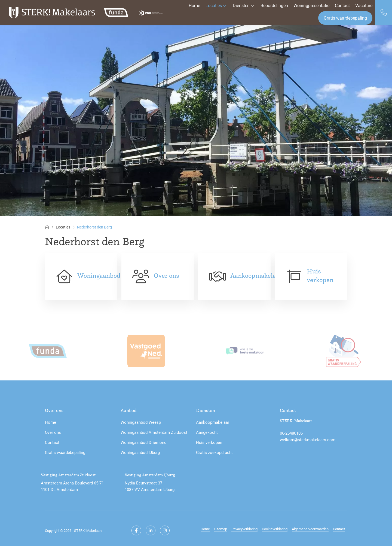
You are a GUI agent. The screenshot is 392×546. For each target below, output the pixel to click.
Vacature (364, 5)
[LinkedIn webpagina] (151, 530)
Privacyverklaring (244, 529)
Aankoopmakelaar (256, 275)
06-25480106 (291, 433)
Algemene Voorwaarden (310, 529)
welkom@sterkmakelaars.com (308, 440)
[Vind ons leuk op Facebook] (136, 530)
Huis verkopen (320, 275)
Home (194, 5)
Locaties (216, 5)
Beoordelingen (274, 5)
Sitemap (221, 529)
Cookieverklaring (275, 529)
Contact (342, 5)
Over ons (166, 275)
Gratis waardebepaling (345, 18)
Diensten (244, 5)
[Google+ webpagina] (165, 530)
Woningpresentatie (311, 5)
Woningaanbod (99, 275)
